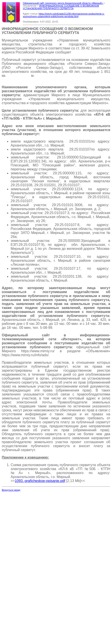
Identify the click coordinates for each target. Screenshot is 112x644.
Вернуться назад (11, 490)
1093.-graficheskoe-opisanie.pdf (40, 481)
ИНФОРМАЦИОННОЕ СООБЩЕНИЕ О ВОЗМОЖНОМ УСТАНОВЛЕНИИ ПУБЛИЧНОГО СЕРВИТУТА (61, 7)
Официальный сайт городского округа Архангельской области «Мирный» (63, 3)
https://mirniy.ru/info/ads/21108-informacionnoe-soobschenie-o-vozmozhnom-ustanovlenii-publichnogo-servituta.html (64, 15)
